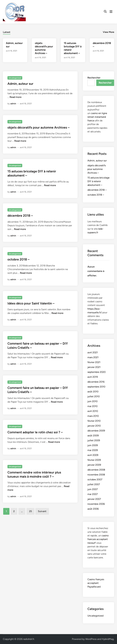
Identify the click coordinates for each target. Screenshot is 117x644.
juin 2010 (92, 401)
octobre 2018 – (19, 259)
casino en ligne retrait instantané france (97, 117)
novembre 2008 (96, 475)
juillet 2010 (94, 396)
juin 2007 (93, 489)
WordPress (91, 639)
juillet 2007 (94, 484)
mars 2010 (93, 416)
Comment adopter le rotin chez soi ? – (35, 432)
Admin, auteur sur (20, 84)
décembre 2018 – (20, 216)
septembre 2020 (97, 372)
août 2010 (93, 392)
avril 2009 (93, 455)
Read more (16, 97)
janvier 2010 (94, 426)
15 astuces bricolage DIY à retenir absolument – (98, 181)
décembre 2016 (96, 382)
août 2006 (93, 509)
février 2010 (94, 421)
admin (13, 104)
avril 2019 (93, 377)
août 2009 (93, 436)
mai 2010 (92, 406)
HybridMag (108, 639)
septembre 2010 (96, 387)
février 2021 (94, 362)
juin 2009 (93, 445)
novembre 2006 (96, 504)
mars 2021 (93, 357)
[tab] (7, 32)
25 (30, 511)
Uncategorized (15, 78)
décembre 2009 (96, 431)
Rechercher (94, 78)
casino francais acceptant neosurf (98, 539)
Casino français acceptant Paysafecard (96, 583)
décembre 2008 (96, 470)
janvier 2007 (94, 499)
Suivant (42, 511)
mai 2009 (93, 450)
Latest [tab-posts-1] (7, 32)
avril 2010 (93, 411)
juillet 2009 (94, 440)
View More (108, 32)
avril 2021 (93, 352)
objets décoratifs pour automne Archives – (39, 127)
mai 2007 (93, 494)
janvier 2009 (94, 465)
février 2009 (94, 460)
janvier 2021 (94, 367)
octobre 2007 (95, 479)
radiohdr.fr (29, 639)
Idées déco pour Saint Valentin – (31, 303)
